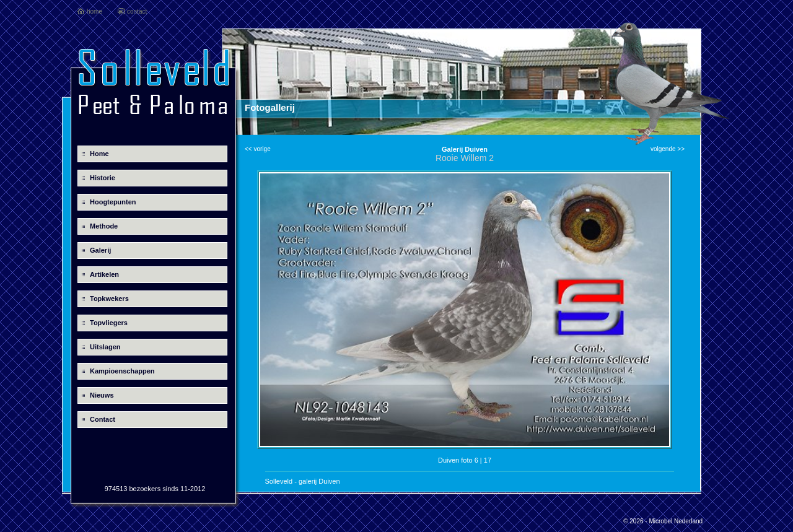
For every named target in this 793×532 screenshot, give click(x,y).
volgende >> (668, 149)
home (94, 11)
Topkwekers (109, 299)
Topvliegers (109, 323)
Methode (104, 226)
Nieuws (102, 395)
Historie (103, 178)
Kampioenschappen (122, 371)
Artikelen (104, 274)
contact (137, 11)
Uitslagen (105, 347)
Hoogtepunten (113, 202)
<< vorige (258, 149)
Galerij (100, 250)
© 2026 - (636, 521)
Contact (103, 419)
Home (99, 154)
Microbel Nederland (676, 521)
